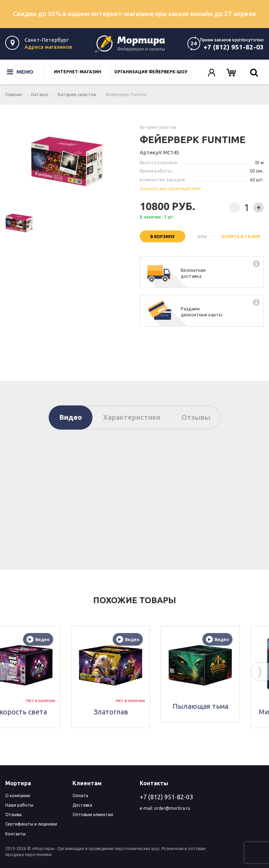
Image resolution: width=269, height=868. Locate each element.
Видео (71, 417)
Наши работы (19, 805)
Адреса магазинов (48, 47)
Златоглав (135, 712)
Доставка (82, 805)
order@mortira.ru (172, 808)
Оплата (80, 796)
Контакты (15, 834)
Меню (15, 72)
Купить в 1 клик (241, 237)
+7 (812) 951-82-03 (234, 47)
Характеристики (132, 417)
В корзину (163, 237)
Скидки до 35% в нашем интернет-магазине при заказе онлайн (134, 14)
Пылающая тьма (224, 706)
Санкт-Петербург (47, 40)
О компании (18, 796)
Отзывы (196, 417)
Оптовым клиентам (93, 815)
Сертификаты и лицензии (31, 824)
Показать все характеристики (170, 189)
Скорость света (45, 712)
